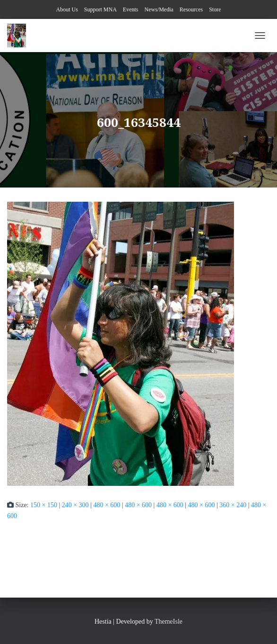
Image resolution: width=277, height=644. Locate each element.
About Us (67, 9)
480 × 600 (107, 505)
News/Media (159, 9)
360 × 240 (233, 505)
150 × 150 (44, 505)
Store (215, 9)
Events (131, 9)
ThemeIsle (169, 622)
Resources (191, 9)
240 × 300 (75, 505)
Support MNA (100, 9)
